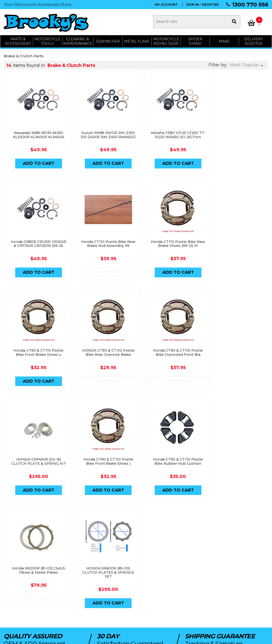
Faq (161, 605)
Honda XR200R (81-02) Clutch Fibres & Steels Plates (37, 463)
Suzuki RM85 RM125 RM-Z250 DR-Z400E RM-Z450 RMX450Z (103, 135)
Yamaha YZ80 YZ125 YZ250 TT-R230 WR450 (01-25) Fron (169, 133)
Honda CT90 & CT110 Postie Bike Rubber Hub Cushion (235, 354)
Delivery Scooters (69, 598)
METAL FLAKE (137, 40)
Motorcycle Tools (68, 577)
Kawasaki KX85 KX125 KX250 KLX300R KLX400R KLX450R (37, 133)
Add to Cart (37, 162)
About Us (166, 570)
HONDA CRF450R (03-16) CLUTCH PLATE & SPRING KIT (103, 354)
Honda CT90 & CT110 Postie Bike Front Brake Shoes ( (169, 354)
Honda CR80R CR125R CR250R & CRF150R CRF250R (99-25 (235, 135)
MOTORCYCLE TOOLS (47, 40)
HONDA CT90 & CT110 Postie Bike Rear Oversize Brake (235, 246)
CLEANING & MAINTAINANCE (77, 40)
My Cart (113, 584)
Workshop (63, 591)
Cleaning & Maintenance (74, 584)
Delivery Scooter (254, 40)
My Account (116, 570)
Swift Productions (70, 638)
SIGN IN (192, 5)
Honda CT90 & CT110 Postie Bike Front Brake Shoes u (169, 246)
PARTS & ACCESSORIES (18, 40)
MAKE (225, 40)
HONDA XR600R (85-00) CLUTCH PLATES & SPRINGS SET (103, 465)
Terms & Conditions (174, 591)
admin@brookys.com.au (26, 584)
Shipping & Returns (173, 584)
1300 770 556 (250, 5)
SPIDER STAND (195, 40)
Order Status (117, 577)
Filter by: (218, 64)
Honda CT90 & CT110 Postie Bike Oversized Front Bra (37, 354)
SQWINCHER (108, 40)
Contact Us (167, 577)
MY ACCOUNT (166, 5)
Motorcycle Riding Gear (166, 40)
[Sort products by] (248, 64)
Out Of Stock (37, 274)
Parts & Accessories (71, 570)
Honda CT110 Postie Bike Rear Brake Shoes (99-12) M (103, 246)
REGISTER (210, 5)
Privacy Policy (169, 598)
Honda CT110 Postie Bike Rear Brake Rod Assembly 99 (37, 246)
